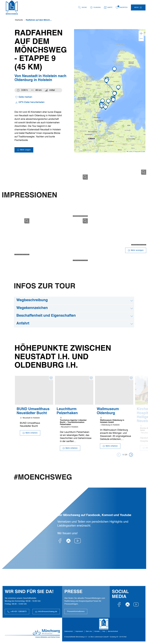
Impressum (79, 631)
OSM (143, 152)
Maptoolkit (137, 152)
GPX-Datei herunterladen (30, 102)
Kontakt (97, 631)
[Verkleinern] (141, 39)
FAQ (104, 631)
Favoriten (122, 7)
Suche (84, 7)
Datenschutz (69, 631)
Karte (108, 7)
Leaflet (129, 152)
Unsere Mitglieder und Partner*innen (48, 637)
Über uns (89, 631)
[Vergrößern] (141, 33)
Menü (136, 7)
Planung (95, 7)
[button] (102, 106)
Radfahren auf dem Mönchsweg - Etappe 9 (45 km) (39, 20)
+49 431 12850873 (17, 612)
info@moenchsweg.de (46, 612)
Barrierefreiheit (113, 631)
